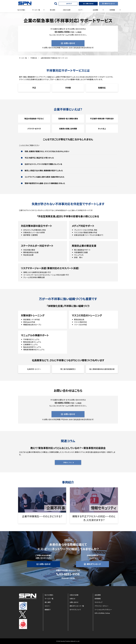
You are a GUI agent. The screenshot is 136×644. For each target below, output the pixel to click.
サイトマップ (98, 602)
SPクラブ (69, 4)
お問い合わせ (89, 4)
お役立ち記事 (67, 10)
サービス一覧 (36, 10)
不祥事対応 (34, 58)
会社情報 (95, 10)
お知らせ (72, 599)
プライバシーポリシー (102, 606)
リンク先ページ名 (42, 505)
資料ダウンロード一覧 (77, 606)
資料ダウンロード (110, 4)
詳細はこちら (68, 462)
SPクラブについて (75, 610)
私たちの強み (21, 10)
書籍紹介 (48, 610)
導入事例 (52, 10)
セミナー (81, 10)
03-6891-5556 (69, 574)
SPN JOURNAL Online (102, 613)
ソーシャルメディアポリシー (103, 610)
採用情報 (112, 10)
